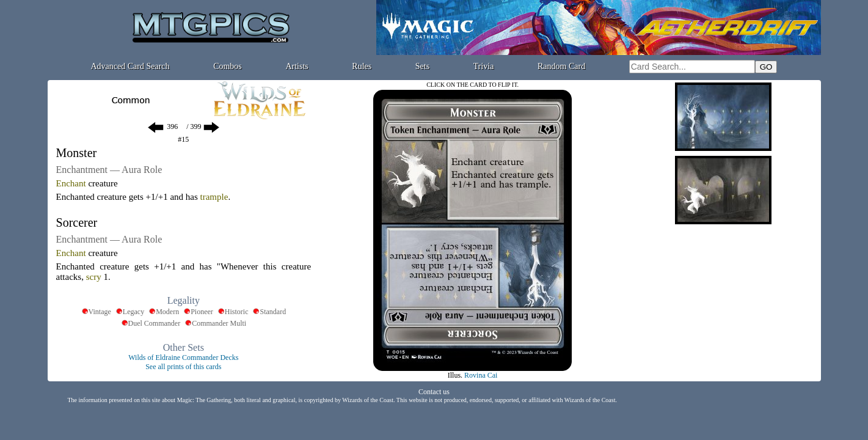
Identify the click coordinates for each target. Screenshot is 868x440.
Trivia (484, 66)
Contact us (434, 392)
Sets (422, 66)
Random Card (561, 66)
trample (214, 197)
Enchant (71, 183)
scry (94, 277)
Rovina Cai (481, 375)
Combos (228, 66)
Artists (297, 66)
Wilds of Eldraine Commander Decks (183, 358)
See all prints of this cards (183, 367)
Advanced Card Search (130, 66)
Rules (362, 66)
